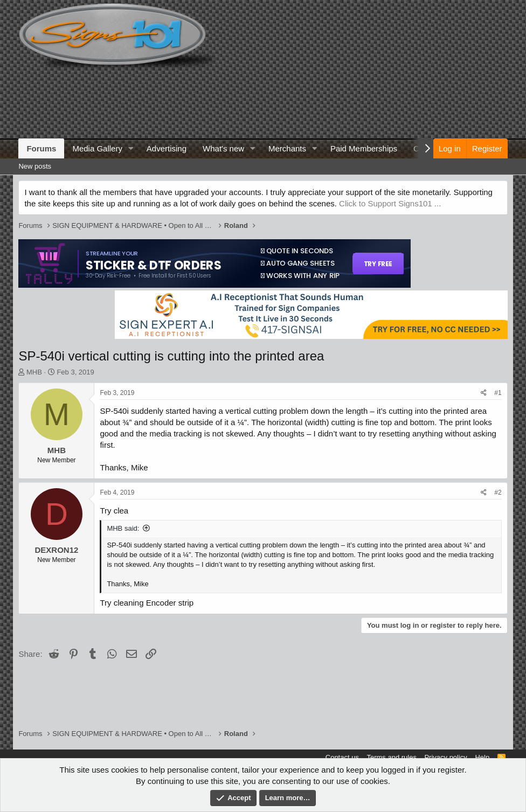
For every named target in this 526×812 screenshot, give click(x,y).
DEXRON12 (56, 550)
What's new (223, 148)
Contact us (342, 757)
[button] (131, 148)
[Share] (484, 393)
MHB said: (123, 528)
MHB (34, 372)
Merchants (287, 148)
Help (482, 757)
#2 (498, 492)
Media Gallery (97, 148)
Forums (41, 148)
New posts (35, 166)
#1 (498, 393)
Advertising (167, 148)
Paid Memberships (364, 148)
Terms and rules (391, 757)
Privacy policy (445, 757)
